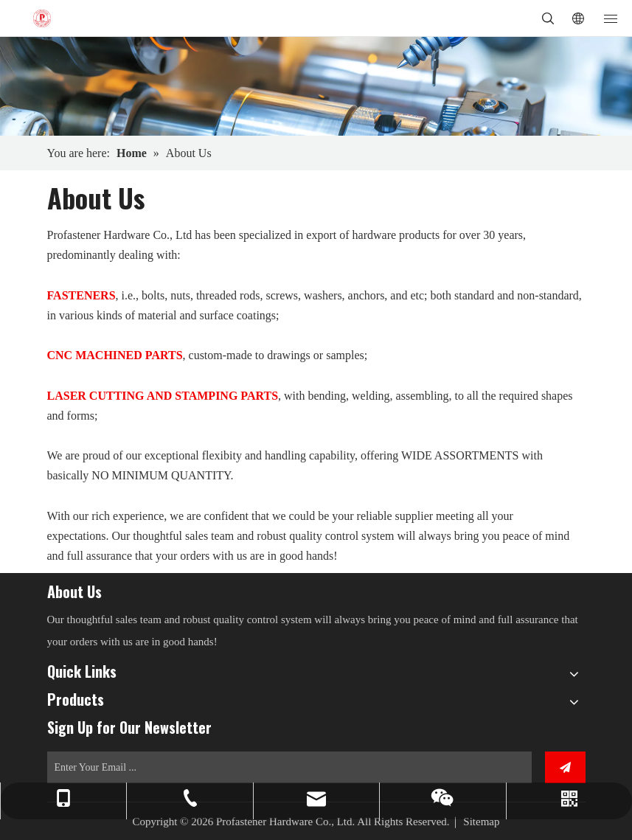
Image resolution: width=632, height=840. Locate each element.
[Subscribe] (565, 767)
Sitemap (481, 822)
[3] (316, 86)
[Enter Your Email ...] (289, 767)
